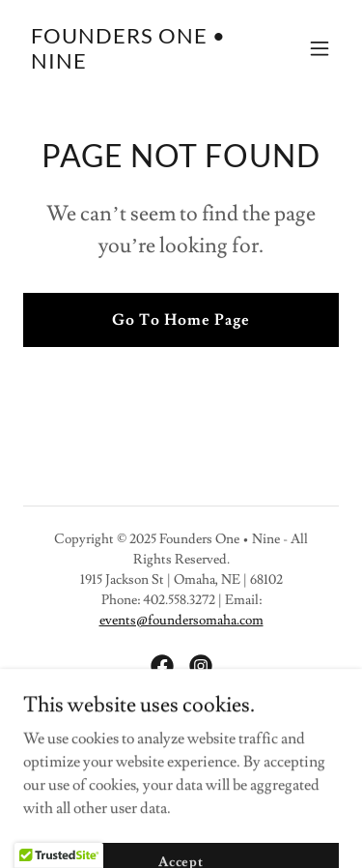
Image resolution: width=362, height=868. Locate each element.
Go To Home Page (181, 320)
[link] (134, 64)
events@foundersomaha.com (181, 621)
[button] (320, 48)
